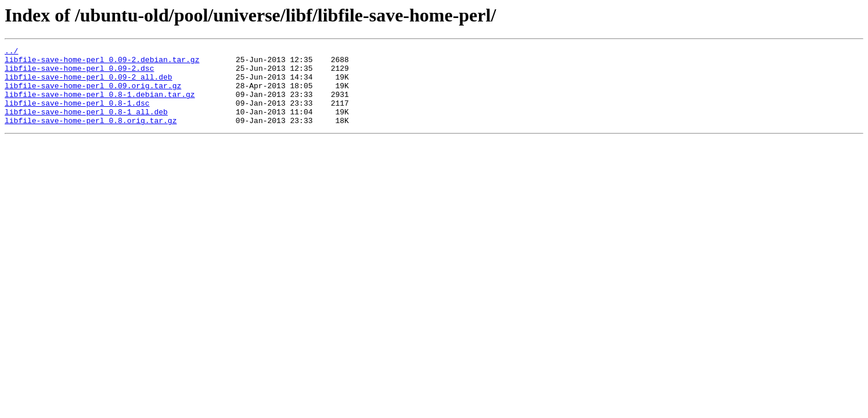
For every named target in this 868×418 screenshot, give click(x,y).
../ (11, 52)
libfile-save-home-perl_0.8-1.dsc (77, 115)
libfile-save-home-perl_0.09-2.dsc (79, 73)
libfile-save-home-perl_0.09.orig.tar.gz (93, 94)
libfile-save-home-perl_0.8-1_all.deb (86, 125)
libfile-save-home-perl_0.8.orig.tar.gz (91, 136)
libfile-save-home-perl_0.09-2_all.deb (89, 84)
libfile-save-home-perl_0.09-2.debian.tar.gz (102, 63)
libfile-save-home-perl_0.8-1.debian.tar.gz (100, 105)
